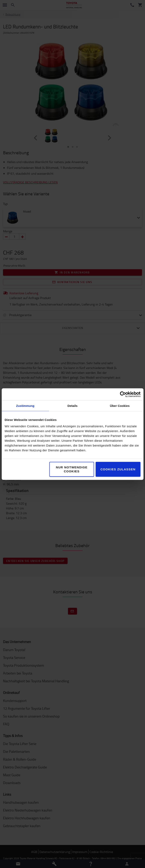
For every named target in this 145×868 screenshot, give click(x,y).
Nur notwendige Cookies (72, 469)
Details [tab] (73, 406)
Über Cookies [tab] (120, 406)
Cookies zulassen (118, 469)
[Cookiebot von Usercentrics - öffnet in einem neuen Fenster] (123, 394)
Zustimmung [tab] (25, 406)
